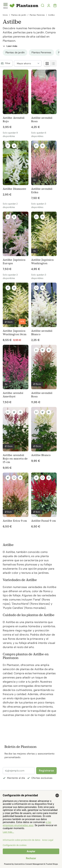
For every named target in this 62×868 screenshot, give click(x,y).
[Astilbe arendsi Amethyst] (16, 374)
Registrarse (46, 771)
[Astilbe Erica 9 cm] (16, 500)
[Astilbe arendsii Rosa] (44, 99)
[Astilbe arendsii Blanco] (44, 312)
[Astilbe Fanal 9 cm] (44, 500)
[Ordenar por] (28, 63)
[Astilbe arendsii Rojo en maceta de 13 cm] (16, 438)
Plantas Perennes (37, 15)
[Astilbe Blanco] (44, 435)
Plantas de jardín (19, 15)
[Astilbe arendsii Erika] (44, 170)
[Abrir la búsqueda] (43, 5)
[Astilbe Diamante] (16, 169)
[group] (15, 53)
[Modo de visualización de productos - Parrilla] (47, 63)
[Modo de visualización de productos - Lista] (53, 63)
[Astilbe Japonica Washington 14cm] (16, 312)
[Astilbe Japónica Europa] (16, 241)
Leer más (10, 46)
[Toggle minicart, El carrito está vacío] (55, 6)
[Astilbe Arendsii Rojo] (16, 99)
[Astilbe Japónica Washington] (44, 241)
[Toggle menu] (6, 6)
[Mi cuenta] (49, 6)
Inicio (5, 15)
